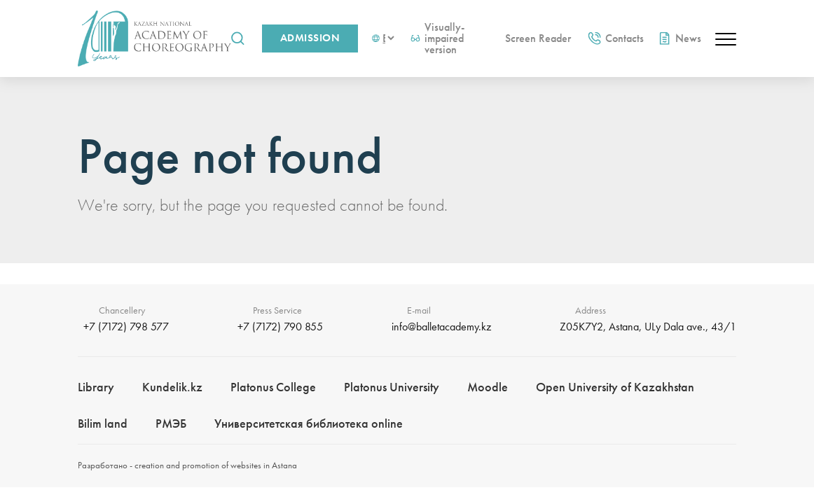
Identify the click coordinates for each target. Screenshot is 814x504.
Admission (310, 38)
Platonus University (392, 387)
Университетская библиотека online (309, 423)
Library (96, 387)
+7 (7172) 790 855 (280, 327)
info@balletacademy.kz (441, 327)
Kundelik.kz (172, 387)
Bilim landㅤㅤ (103, 423)
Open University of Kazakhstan (615, 387)
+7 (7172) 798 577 (126, 327)
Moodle (488, 387)
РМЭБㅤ (171, 423)
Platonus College (273, 387)
